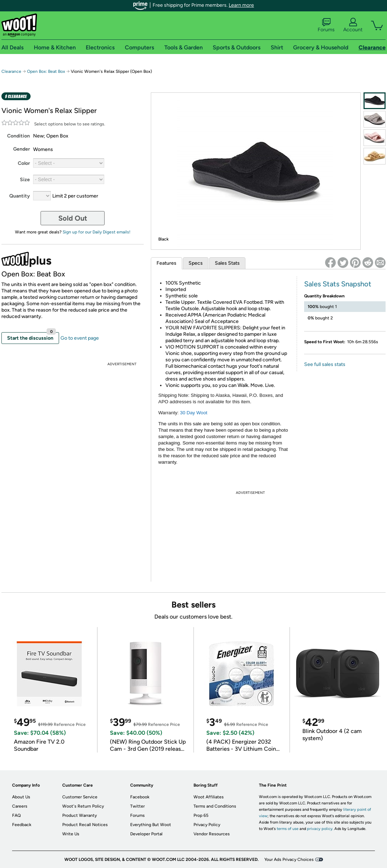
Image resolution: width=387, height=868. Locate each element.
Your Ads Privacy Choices (289, 859)
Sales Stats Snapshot (338, 284)
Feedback (22, 825)
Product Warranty (79, 815)
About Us (21, 797)
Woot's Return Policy (83, 806)
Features (166, 263)
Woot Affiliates (209, 797)
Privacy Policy (207, 825)
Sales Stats (227, 263)
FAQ (16, 815)
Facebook (140, 797)
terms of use (288, 829)
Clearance (11, 71)
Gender (22, 149)
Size (25, 180)
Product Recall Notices (85, 825)
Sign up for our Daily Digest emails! (97, 232)
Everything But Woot (151, 825)
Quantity (20, 196)
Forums (326, 25)
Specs (196, 263)
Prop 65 (201, 815)
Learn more (241, 5)
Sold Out (73, 218)
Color (24, 163)
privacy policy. (320, 829)
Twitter (137, 806)
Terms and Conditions (215, 806)
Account (353, 25)
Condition (18, 136)
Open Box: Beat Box (46, 71)
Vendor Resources (212, 834)
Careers (20, 806)
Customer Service (80, 797)
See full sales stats (325, 364)
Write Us (71, 834)
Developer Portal (146, 834)
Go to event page (80, 338)
